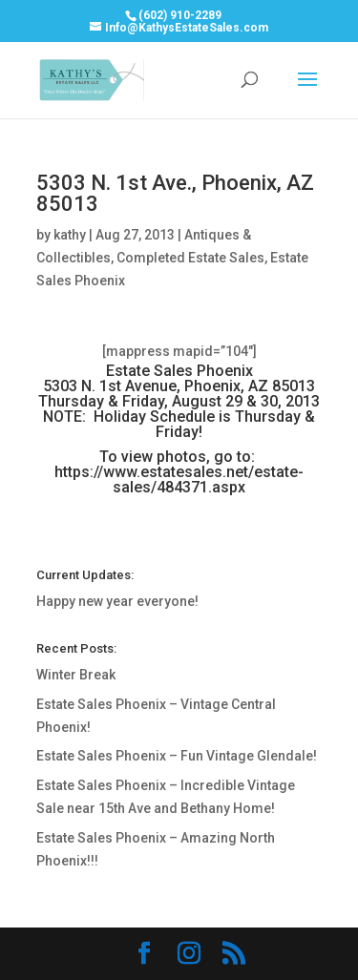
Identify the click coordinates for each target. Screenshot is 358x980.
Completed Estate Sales (190, 258)
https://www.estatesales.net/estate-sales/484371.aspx (179, 480)
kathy (70, 235)
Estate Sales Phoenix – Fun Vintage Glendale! (177, 756)
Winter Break (76, 675)
